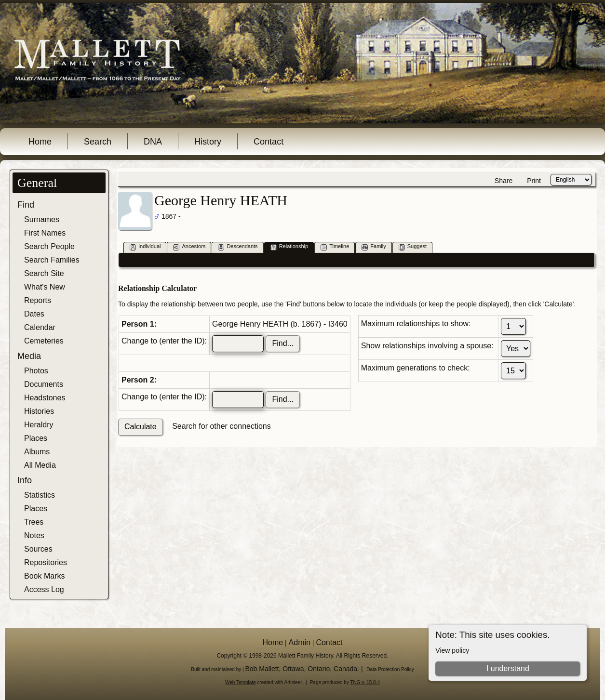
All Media (40, 465)
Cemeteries (44, 341)
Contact (269, 142)
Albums (37, 452)
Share (504, 181)
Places (36, 438)
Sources (38, 549)
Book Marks (44, 576)
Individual (145, 247)
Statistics (40, 495)
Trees (34, 522)
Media (29, 356)
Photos (36, 371)
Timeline (335, 247)
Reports (38, 300)
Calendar (40, 327)
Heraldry (39, 425)
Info (25, 480)
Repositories (46, 562)
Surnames (42, 219)
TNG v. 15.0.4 (365, 682)
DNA (153, 142)
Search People (49, 246)
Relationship (289, 247)
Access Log (44, 589)
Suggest (413, 247)
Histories (39, 411)
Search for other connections (222, 426)
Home (40, 142)
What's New (45, 287)
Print (534, 181)
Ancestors (189, 247)
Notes (34, 535)
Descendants (238, 247)
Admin (300, 642)
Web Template (241, 682)
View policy (452, 650)
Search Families (52, 260)
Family (374, 247)
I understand (508, 668)
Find (26, 205)
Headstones (45, 398)
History (208, 142)
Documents (44, 384)
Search (98, 142)
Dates (34, 314)
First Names (45, 233)
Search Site (44, 273)
